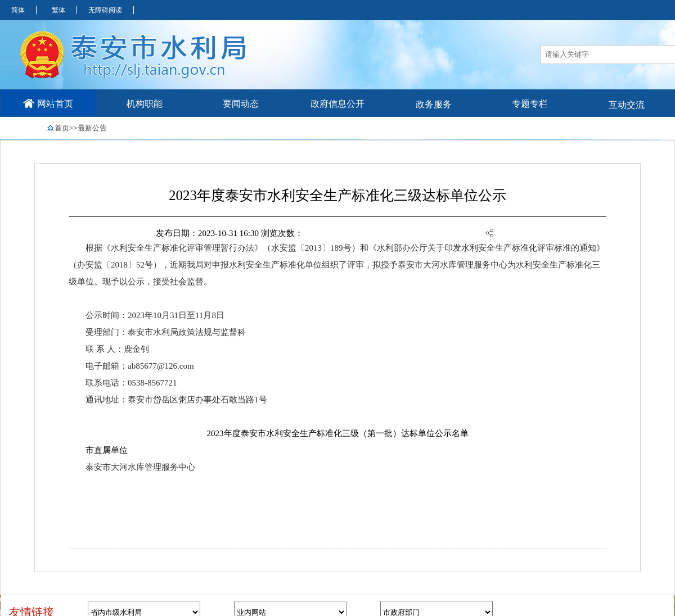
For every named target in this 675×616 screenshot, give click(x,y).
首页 (62, 128)
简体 (18, 10)
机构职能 (145, 104)
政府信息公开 (337, 104)
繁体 (58, 10)
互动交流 (627, 105)
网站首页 (48, 103)
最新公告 (92, 128)
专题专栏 (530, 104)
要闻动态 (241, 104)
